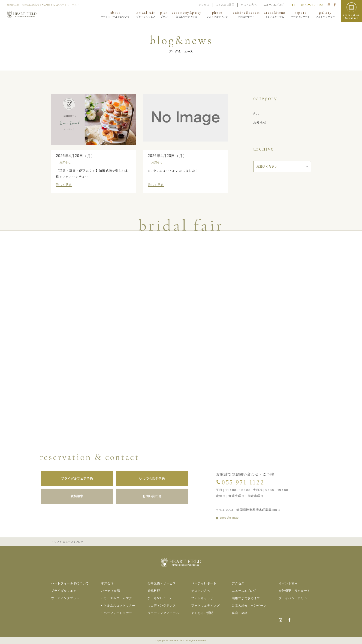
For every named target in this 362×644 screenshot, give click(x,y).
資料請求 (71, 496)
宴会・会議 (240, 613)
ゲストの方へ (249, 5)
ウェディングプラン (65, 598)
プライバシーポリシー (294, 598)
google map (233, 518)
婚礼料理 (154, 591)
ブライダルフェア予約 (71, 479)
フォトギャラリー (204, 598)
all (256, 113)
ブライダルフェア (64, 591)
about (115, 14)
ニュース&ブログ (274, 5)
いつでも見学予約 (146, 479)
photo (217, 14)
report (300, 14)
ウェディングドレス (162, 605)
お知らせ (260, 122)
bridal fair (146, 14)
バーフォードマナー (118, 613)
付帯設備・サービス (162, 583)
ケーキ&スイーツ (160, 598)
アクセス (204, 5)
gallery (325, 14)
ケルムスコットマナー (119, 605)
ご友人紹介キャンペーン (249, 605)
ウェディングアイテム (163, 613)
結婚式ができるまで (246, 598)
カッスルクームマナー (119, 598)
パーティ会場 (111, 591)
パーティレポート (204, 583)
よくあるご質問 (225, 5)
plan (164, 14)
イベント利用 (288, 583)
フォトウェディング (205, 605)
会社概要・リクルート (294, 591)
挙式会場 (107, 583)
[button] (351, 11)
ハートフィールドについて (70, 583)
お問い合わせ (146, 496)
